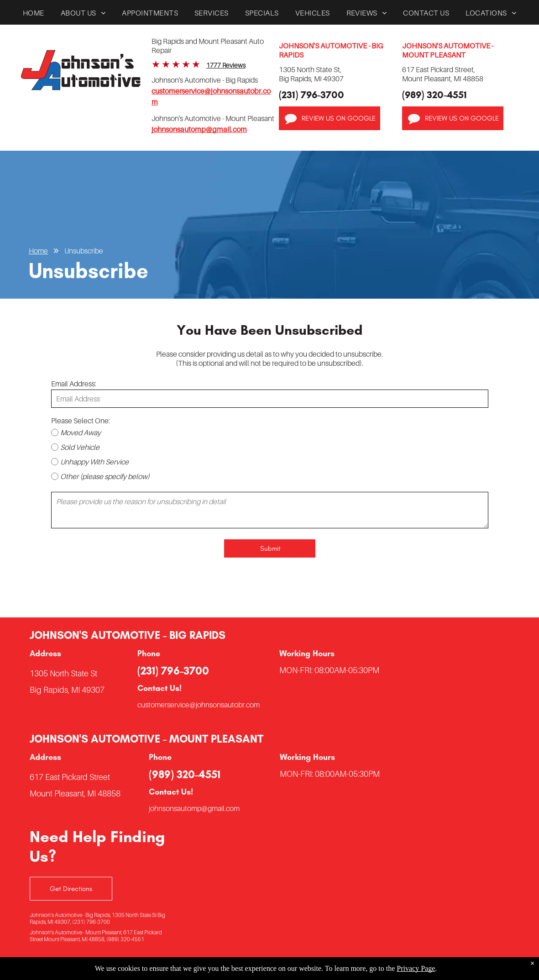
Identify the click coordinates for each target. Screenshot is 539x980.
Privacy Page (416, 968)
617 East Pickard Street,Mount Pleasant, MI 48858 (443, 74)
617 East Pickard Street (70, 777)
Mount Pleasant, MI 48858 (75, 793)
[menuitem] (34, 15)
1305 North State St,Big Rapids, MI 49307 (311, 74)
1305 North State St (63, 673)
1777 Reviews (226, 65)
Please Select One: (81, 421)
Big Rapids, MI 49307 (67, 690)
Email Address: (74, 384)
